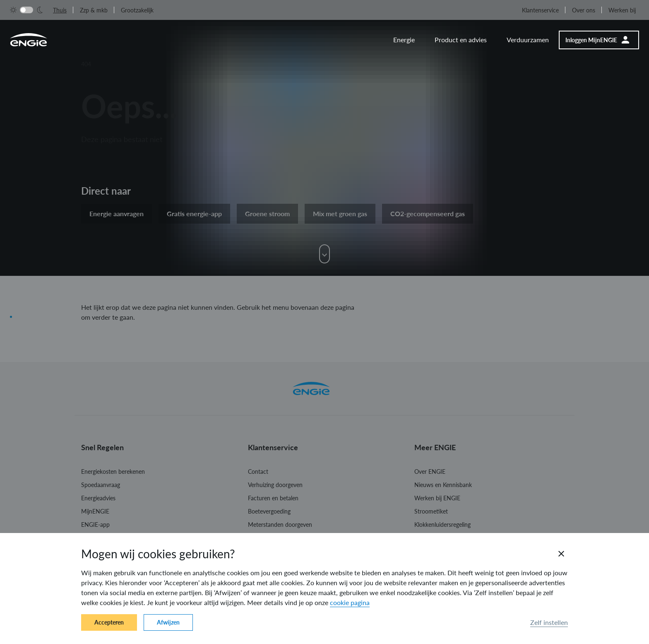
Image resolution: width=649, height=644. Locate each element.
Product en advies (461, 40)
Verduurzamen (528, 40)
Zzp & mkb (94, 10)
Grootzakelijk (137, 10)
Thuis (60, 10)
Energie (404, 40)
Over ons (584, 10)
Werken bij (622, 10)
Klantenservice (540, 10)
